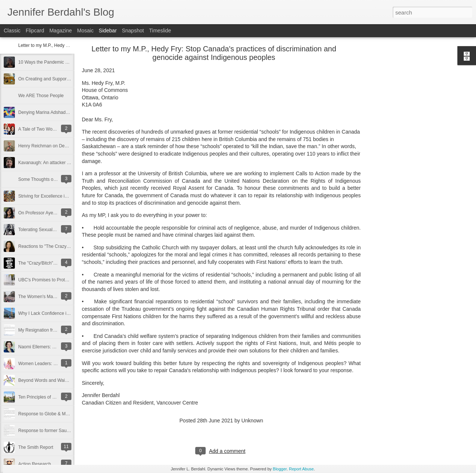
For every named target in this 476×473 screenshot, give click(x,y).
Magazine (61, 31)
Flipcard (35, 31)
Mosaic (85, 31)
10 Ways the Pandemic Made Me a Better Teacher (68, 62)
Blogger (280, 469)
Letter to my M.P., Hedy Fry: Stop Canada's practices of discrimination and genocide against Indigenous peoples (214, 53)
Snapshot (133, 31)
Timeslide (160, 31)
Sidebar (108, 31)
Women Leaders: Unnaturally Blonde (55, 364)
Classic (12, 31)
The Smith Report (36, 447)
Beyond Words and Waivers (46, 380)
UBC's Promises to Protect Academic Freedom (64, 280)
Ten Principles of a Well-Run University (57, 397)
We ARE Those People (41, 96)
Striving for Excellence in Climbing (52, 196)
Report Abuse (301, 469)
